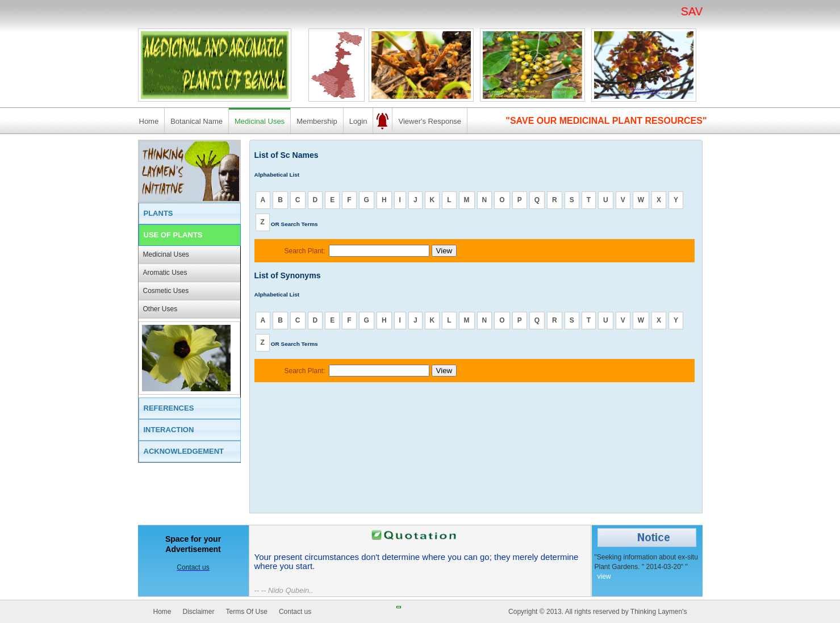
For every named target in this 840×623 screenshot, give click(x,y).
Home (149, 121)
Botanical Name (197, 121)
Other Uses (160, 309)
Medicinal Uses (260, 121)
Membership (317, 121)
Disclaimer (199, 612)
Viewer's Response (430, 121)
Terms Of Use (247, 612)
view (604, 576)
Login (358, 121)
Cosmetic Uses (166, 291)
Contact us (295, 612)
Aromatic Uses (165, 273)
